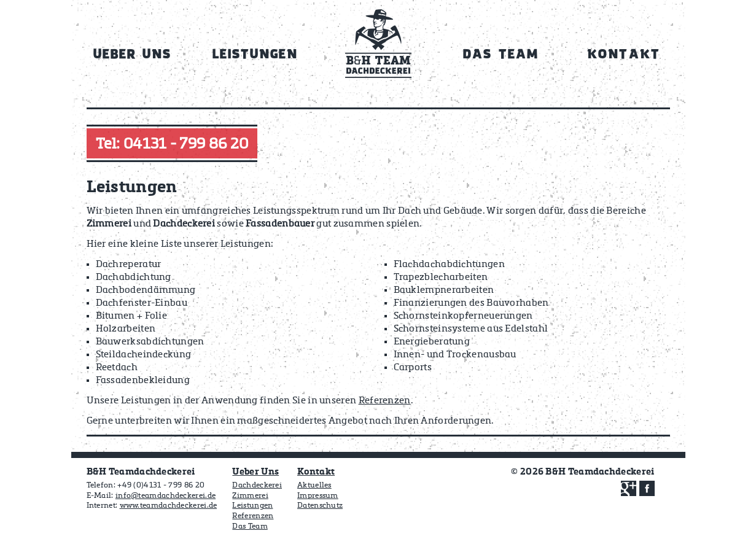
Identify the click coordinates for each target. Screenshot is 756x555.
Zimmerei (250, 496)
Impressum (318, 496)
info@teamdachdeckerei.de (166, 496)
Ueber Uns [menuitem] (133, 55)
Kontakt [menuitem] (623, 55)
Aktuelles (314, 486)
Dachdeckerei (257, 486)
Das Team (250, 527)
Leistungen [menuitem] (255, 55)
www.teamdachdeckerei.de (169, 506)
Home (378, 48)
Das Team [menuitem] (501, 55)
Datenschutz (320, 506)
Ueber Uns (255, 472)
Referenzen (385, 401)
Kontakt (316, 472)
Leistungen (252, 506)
